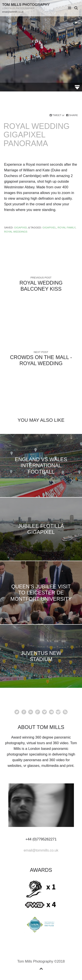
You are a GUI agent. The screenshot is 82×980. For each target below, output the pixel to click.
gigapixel (49, 227)
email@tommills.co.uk (13, 12)
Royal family (66, 227)
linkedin (31, 712)
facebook (24, 712)
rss (65, 712)
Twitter (17, 712)
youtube (51, 712)
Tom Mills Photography (26, 5)
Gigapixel (21, 227)
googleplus (38, 712)
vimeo (44, 712)
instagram (58, 712)
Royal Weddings (16, 232)
